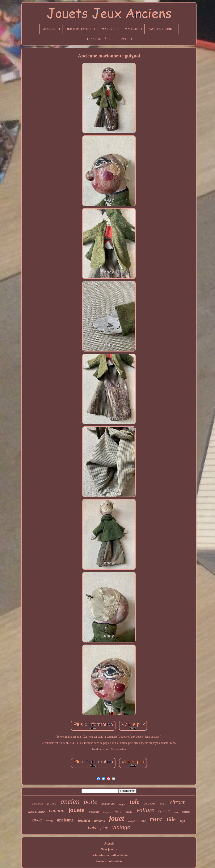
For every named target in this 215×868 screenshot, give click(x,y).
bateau (186, 812)
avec (37, 820)
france (52, 803)
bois (92, 828)
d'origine (94, 812)
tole (135, 802)
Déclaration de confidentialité (109, 855)
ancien (70, 801)
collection (38, 804)
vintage (121, 827)
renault (164, 811)
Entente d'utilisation (109, 861)
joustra (84, 820)
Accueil (109, 844)
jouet (117, 818)
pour (176, 812)
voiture (145, 810)
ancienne (65, 820)
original (107, 812)
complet (132, 821)
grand (129, 812)
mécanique (108, 804)
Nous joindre (109, 849)
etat (163, 803)
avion (49, 821)
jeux (104, 828)
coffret (122, 804)
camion (57, 810)
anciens (100, 821)
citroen (178, 802)
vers (143, 821)
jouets (77, 810)
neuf (118, 811)
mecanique (37, 812)
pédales (150, 803)
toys (183, 821)
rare (156, 819)
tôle (171, 819)
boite (90, 802)
